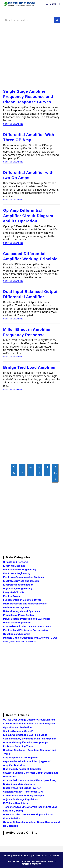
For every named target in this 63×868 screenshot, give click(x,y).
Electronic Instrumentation (18, 585)
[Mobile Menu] (51, 4)
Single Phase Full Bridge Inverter (22, 788)
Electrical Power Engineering (20, 569)
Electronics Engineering (17, 573)
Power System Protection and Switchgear (27, 619)
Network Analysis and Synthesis (21, 611)
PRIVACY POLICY (22, 856)
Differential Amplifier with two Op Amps (26, 742)
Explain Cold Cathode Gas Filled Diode (25, 735)
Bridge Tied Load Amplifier (30, 367)
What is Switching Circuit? (18, 731)
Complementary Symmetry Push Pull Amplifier (30, 739)
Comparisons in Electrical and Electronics (27, 626)
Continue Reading (13, 124)
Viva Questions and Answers (19, 641)
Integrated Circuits (14, 592)
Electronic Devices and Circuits (21, 581)
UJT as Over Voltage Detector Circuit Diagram (29, 720)
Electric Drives (11, 596)
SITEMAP (54, 856)
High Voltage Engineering (18, 588)
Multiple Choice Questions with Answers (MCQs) (31, 638)
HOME (7, 856)
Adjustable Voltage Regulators (20, 799)
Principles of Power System (19, 615)
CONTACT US (40, 856)
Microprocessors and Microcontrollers (25, 604)
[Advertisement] (31, 55)
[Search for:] (58, 4)
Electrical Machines (14, 566)
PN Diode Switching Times (18, 746)
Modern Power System (16, 607)
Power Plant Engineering (17, 623)
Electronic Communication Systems (24, 577)
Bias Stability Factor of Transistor (22, 769)
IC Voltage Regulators (16, 803)
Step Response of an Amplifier (20, 758)
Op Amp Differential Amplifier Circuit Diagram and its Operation (28, 216)
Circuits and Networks (16, 562)
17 (55, 473)
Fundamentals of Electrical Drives (22, 600)
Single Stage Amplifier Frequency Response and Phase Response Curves (28, 97)
